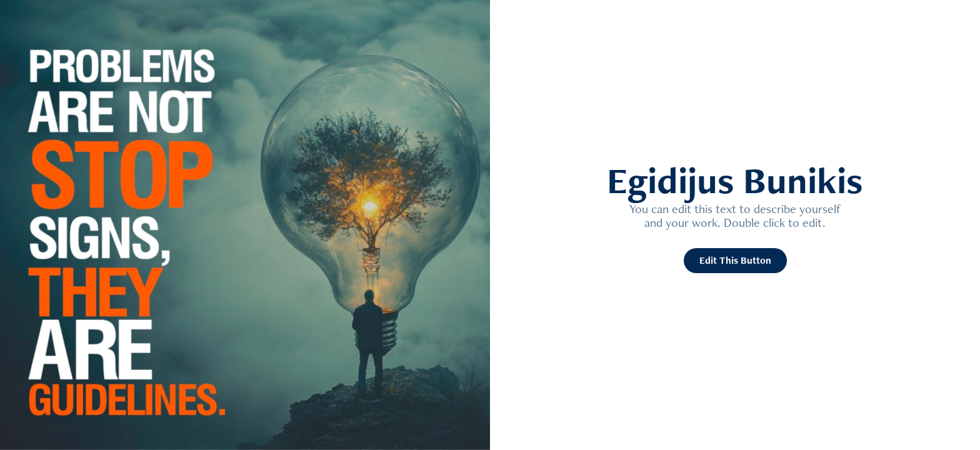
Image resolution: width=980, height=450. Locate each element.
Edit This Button (735, 260)
